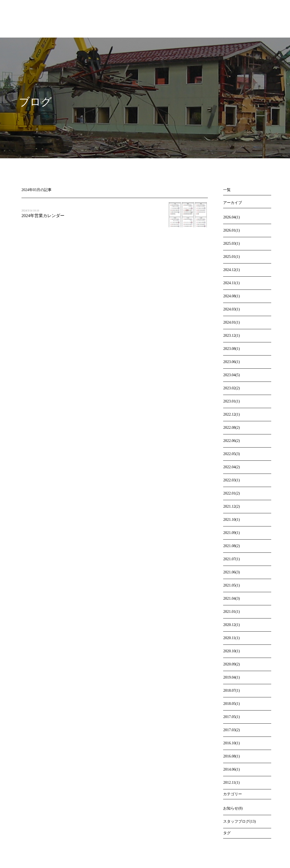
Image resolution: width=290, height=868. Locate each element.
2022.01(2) (231, 493)
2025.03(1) (231, 243)
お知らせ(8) (233, 808)
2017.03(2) (231, 730)
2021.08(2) (231, 546)
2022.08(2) (231, 428)
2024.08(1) (231, 296)
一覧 (227, 190)
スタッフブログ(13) (239, 821)
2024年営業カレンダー (43, 216)
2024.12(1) (231, 270)
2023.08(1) (231, 349)
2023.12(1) (231, 336)
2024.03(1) (231, 309)
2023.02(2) (231, 388)
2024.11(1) (231, 283)
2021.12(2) (231, 506)
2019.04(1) (231, 677)
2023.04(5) (231, 375)
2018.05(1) (231, 704)
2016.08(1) (231, 756)
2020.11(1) (231, 638)
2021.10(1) (231, 520)
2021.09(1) (231, 533)
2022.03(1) (231, 480)
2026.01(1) (231, 230)
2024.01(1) (231, 322)
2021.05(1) (231, 585)
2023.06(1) (231, 362)
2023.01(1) (231, 401)
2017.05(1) (231, 717)
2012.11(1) (231, 783)
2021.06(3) (231, 572)
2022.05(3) (231, 454)
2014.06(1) (231, 769)
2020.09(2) (231, 664)
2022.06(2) (231, 441)
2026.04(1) (231, 217)
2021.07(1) (231, 559)
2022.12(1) (231, 414)
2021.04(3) (231, 598)
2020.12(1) (231, 625)
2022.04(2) (231, 467)
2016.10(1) (231, 743)
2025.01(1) (231, 257)
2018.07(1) (231, 691)
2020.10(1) (231, 651)
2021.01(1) (231, 612)
